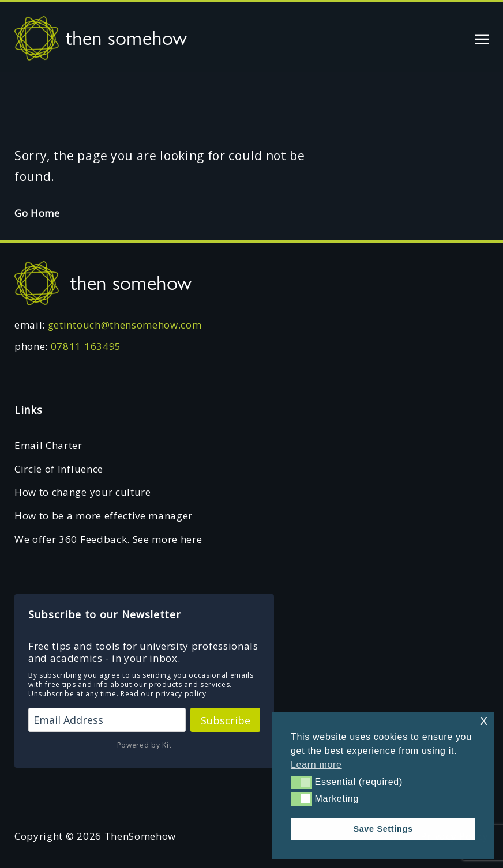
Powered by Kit (144, 745)
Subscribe (226, 720)
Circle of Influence (59, 469)
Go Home (37, 213)
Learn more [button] (316, 765)
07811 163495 (86, 346)
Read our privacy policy (164, 694)
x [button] (484, 720)
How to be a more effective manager (104, 516)
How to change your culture (83, 492)
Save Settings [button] (383, 829)
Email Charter (48, 445)
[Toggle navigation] (482, 38)
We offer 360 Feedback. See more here (108, 539)
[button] (301, 782)
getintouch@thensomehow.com (125, 325)
